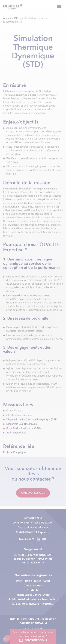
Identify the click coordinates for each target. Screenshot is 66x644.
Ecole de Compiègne (14, 452)
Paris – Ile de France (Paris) (33, 581)
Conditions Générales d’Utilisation (33, 523)
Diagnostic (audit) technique (22, 424)
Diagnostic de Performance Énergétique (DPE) (32, 420)
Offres (18, 18)
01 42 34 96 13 (35, 563)
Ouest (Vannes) (33, 585)
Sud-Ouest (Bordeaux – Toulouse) (33, 604)
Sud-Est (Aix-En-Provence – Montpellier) (33, 599)
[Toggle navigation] (59, 7)
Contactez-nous (33, 493)
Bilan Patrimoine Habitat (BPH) (23, 428)
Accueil (7, 18)
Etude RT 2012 (15, 411)
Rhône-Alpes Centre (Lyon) (33, 595)
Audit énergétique (17, 433)
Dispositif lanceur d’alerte (33, 527)
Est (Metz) (33, 590)
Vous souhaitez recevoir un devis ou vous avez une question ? (33, 637)
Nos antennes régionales (33, 575)
